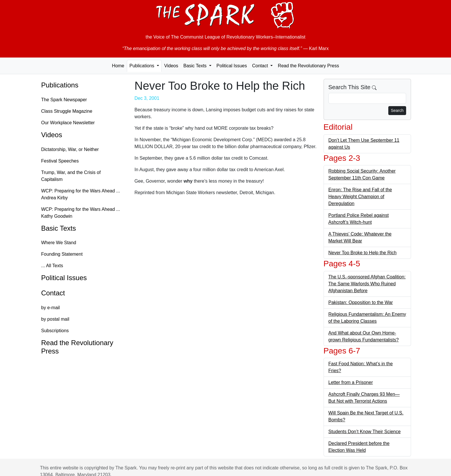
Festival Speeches (60, 161)
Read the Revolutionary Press (308, 66)
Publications (60, 85)
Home (118, 66)
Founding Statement (62, 254)
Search (397, 110)
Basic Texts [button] (195, 66)
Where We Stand (59, 243)
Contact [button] (261, 66)
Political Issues (232, 66)
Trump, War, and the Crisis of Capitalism (71, 176)
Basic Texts (59, 228)
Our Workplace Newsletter (68, 123)
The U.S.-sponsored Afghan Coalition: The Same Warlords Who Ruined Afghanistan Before (367, 284)
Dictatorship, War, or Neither (70, 149)
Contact (53, 293)
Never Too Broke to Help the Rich (363, 253)
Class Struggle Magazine (67, 111)
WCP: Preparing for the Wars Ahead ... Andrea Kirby (81, 194)
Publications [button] (143, 66)
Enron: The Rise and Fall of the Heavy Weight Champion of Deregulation (360, 197)
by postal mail (55, 319)
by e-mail (50, 308)
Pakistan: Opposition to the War (361, 302)
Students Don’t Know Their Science (365, 432)
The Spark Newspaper (64, 100)
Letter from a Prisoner (351, 382)
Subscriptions (55, 331)
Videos (171, 66)
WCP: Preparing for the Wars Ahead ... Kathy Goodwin (81, 213)
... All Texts (52, 266)
